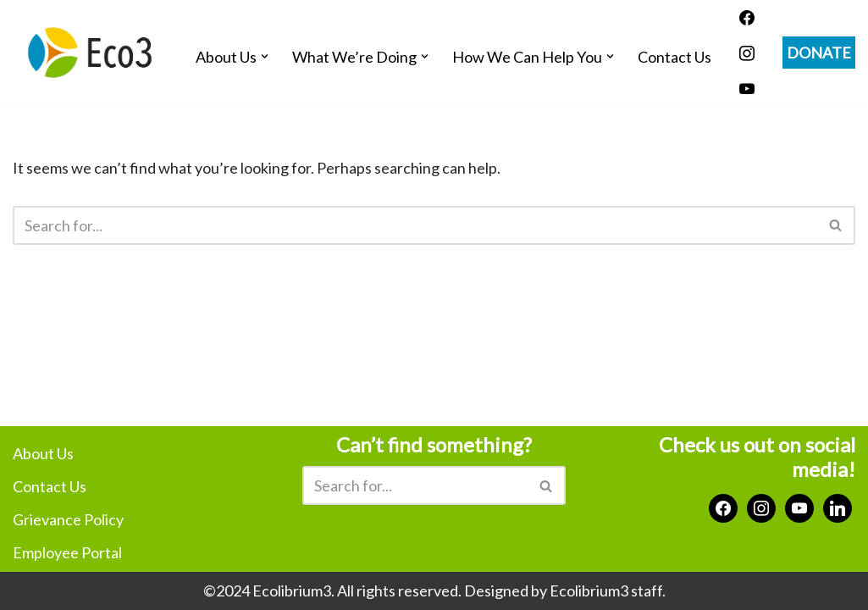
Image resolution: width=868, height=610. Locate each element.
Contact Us (674, 57)
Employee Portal (67, 552)
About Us (43, 453)
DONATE (819, 53)
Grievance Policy (68, 519)
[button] (265, 56)
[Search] (415, 225)
